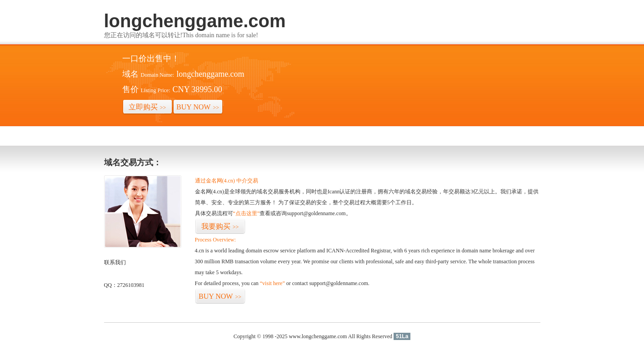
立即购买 (147, 107)
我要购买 (220, 226)
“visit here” (272, 283)
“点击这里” (247, 213)
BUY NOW (198, 107)
